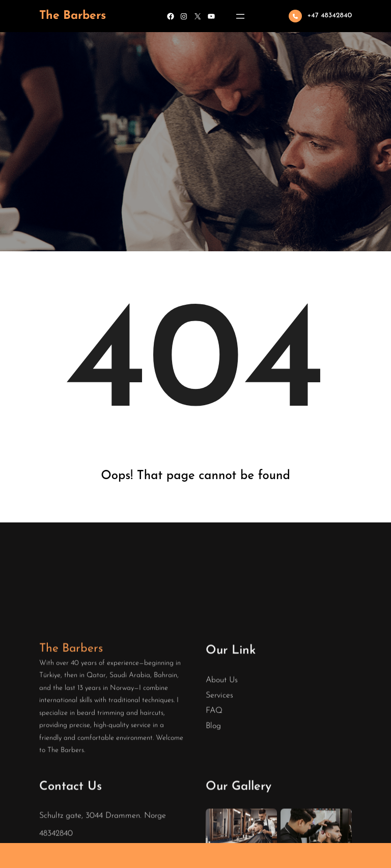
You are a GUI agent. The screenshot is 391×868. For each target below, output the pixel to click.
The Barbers (73, 16)
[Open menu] (240, 16)
